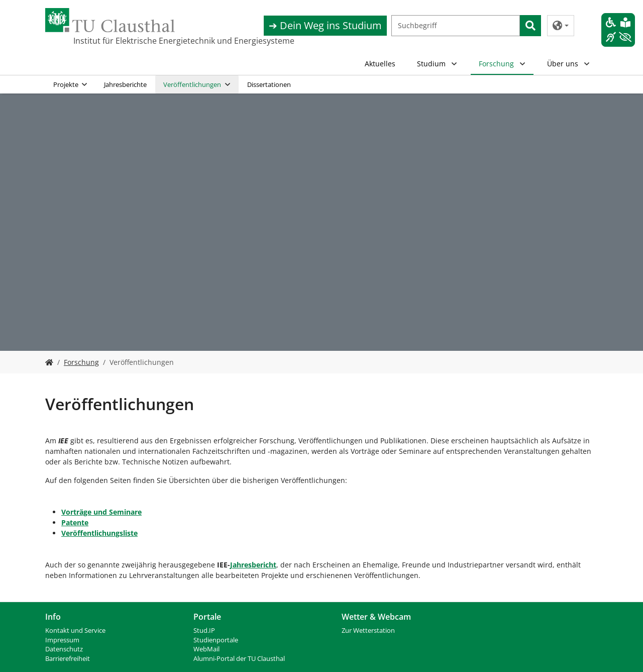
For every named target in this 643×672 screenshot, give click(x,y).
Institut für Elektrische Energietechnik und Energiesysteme (124, 41)
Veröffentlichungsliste (99, 533)
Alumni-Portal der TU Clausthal (239, 659)
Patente (75, 522)
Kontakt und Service (75, 631)
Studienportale (216, 640)
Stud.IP (204, 631)
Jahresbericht (253, 565)
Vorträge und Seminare (101, 512)
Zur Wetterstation (368, 631)
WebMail (206, 649)
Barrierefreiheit (68, 659)
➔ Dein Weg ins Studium (325, 25)
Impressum (62, 640)
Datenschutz (64, 649)
